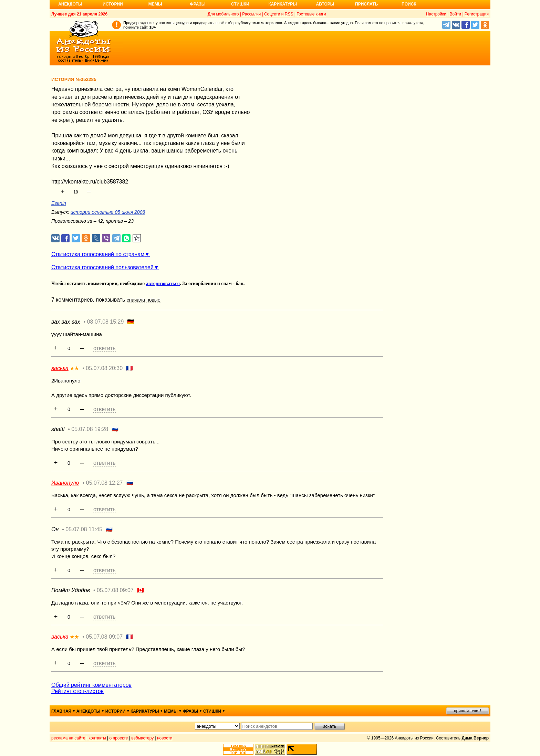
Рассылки (251, 14)
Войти (455, 14)
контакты (97, 738)
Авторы (325, 4)
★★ (74, 368)
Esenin (59, 203)
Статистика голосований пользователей (102, 267)
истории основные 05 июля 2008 (108, 212)
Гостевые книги (311, 14)
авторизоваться (163, 283)
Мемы (155, 4)
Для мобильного (223, 14)
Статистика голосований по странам (98, 254)
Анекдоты (70, 4)
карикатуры (145, 711)
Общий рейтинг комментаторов (91, 685)
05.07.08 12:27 (105, 483)
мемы (171, 711)
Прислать (366, 4)
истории (116, 711)
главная (61, 711)
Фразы (198, 4)
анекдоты (89, 711)
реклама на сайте (68, 738)
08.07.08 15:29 (106, 322)
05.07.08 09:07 (115, 590)
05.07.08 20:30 (104, 368)
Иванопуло (65, 483)
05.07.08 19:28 (90, 429)
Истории (113, 4)
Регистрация (477, 14)
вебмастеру (142, 738)
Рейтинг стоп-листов (77, 691)
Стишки (240, 4)
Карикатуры (283, 4)
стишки (212, 711)
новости (165, 738)
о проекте (119, 738)
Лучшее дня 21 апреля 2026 (79, 14)
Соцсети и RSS (279, 14)
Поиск (409, 4)
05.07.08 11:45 (84, 529)
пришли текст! (468, 711)
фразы (190, 711)
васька (60, 368)
